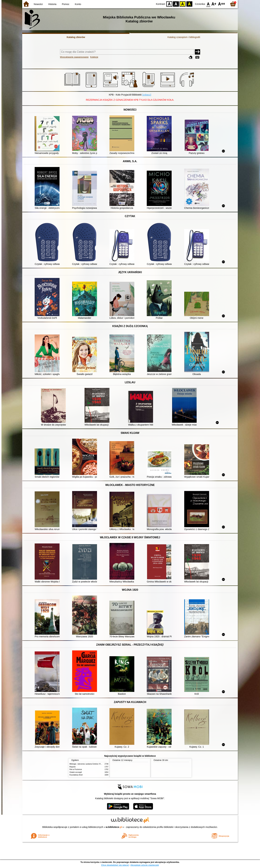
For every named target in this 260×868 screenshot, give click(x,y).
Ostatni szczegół (76, 772)
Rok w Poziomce (76, 769)
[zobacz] (147, 95)
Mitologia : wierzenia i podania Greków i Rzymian (88, 764)
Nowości (38, 4)
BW (176, 4)
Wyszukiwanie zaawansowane (74, 57)
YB (183, 4)
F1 (214, 4)
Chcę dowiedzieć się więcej (115, 865)
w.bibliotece (114, 827)
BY (189, 4)
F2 (222, 4)
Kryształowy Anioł (76, 775)
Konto (78, 4)
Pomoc (66, 4)
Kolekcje (94, 57)
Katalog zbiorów (76, 37)
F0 (208, 4)
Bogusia (72, 767)
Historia (52, 4)
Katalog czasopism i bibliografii (184, 37)
